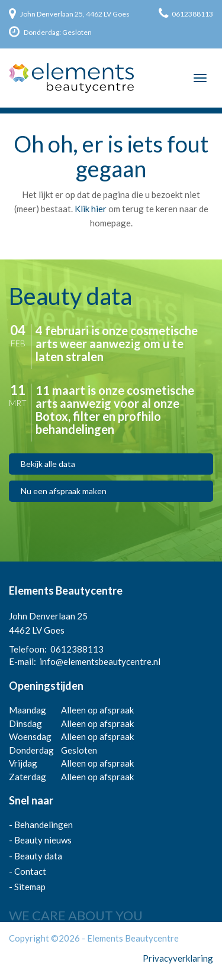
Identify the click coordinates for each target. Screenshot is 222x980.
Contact (30, 871)
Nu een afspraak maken (64, 491)
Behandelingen (44, 825)
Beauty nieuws (43, 840)
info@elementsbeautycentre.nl (100, 661)
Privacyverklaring (178, 958)
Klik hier (91, 209)
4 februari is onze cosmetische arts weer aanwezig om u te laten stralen (117, 343)
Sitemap (30, 887)
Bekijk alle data (48, 464)
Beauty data (38, 856)
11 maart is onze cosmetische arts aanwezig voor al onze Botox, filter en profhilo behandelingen (115, 410)
